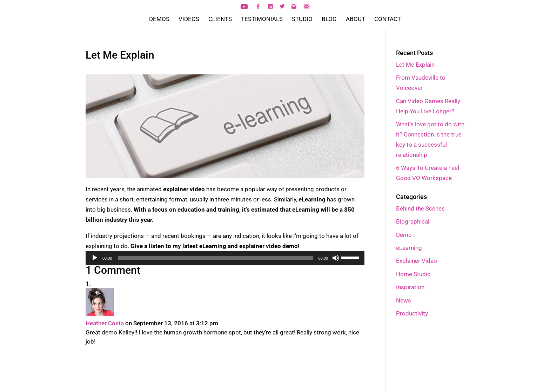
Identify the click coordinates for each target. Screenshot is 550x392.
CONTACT (388, 19)
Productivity (412, 313)
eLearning (409, 248)
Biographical (413, 221)
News (404, 300)
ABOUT (356, 19)
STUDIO (302, 19)
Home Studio (413, 274)
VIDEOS (189, 19)
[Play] (95, 258)
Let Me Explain (415, 65)
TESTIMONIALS (262, 19)
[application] (225, 258)
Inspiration (410, 287)
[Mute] (336, 258)
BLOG (329, 19)
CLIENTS (220, 19)
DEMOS (159, 19)
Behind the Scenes (420, 208)
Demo (404, 235)
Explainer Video (417, 261)
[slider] (215, 258)
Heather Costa (105, 323)
